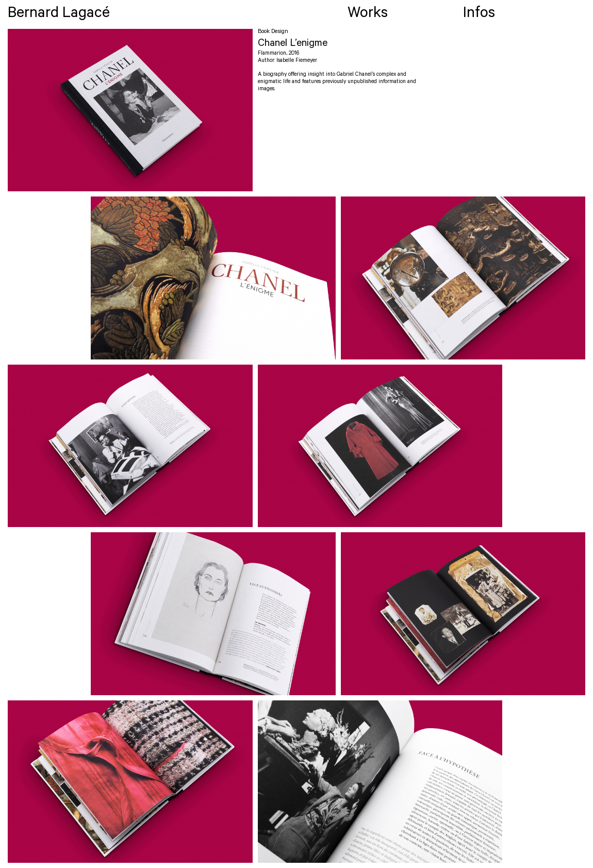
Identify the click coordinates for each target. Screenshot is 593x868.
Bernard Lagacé (59, 15)
